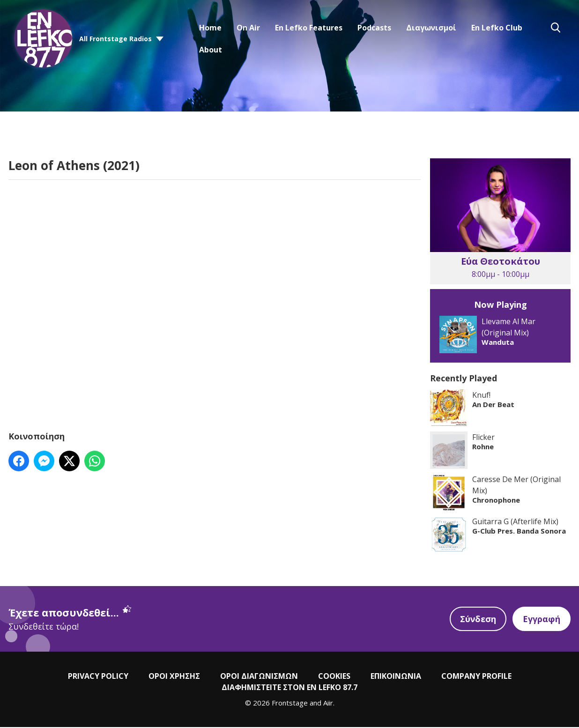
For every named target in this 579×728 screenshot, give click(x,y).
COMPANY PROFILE (476, 677)
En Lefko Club (497, 28)
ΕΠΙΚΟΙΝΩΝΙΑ (396, 677)
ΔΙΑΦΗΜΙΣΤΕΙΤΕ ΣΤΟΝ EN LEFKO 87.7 (289, 689)
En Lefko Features (309, 28)
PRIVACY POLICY (98, 677)
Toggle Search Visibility (556, 28)
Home (210, 28)
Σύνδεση (478, 620)
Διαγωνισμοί (431, 28)
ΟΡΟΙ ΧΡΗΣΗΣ (174, 677)
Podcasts (374, 28)
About (211, 50)
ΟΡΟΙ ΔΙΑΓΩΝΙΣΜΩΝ (259, 677)
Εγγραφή (542, 620)
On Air (248, 28)
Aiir (328, 704)
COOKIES (334, 677)
